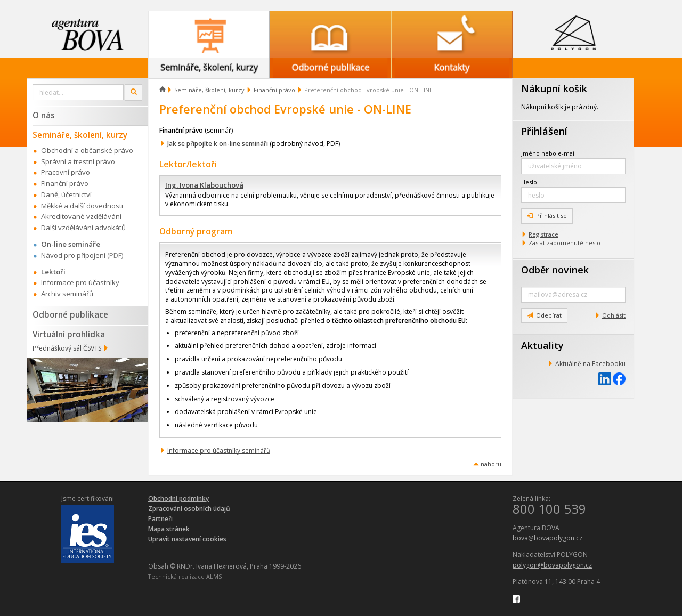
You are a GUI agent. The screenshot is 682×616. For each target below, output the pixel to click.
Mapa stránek (169, 529)
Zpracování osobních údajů (189, 509)
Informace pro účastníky (80, 282)
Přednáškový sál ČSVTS (67, 348)
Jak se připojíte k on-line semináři (218, 144)
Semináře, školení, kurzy (209, 90)
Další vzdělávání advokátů (83, 228)
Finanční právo (274, 90)
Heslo (529, 182)
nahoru (491, 464)
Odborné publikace (70, 314)
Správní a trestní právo (78, 161)
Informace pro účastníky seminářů (219, 451)
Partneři (160, 519)
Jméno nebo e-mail (549, 153)
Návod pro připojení (73, 255)
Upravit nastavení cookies (187, 539)
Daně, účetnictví (66, 194)
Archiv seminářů (67, 294)
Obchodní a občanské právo (87, 150)
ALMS (214, 576)
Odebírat (544, 315)
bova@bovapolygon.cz (547, 538)
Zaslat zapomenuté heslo (565, 243)
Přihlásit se (547, 216)
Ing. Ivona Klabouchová (204, 185)
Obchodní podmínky (178, 499)
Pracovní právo (66, 172)
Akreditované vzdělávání (81, 216)
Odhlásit (614, 315)
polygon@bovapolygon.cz (552, 565)
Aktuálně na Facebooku (590, 364)
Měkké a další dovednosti (82, 206)
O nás (44, 115)
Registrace (543, 234)
